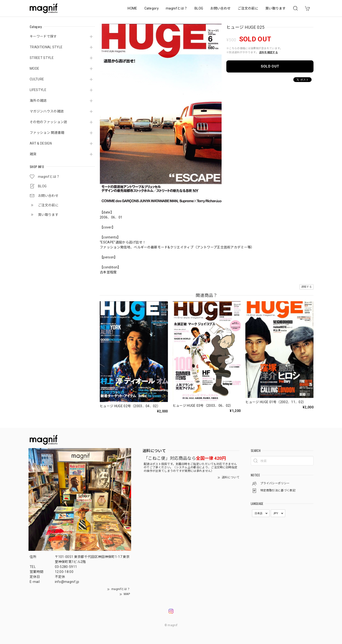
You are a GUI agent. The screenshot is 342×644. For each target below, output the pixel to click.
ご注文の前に (248, 8)
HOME (132, 8)
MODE (34, 68)
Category (152, 8)
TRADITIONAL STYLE (46, 47)
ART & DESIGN (41, 143)
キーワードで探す (43, 36)
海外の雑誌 (38, 101)
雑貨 (33, 154)
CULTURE (37, 79)
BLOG (199, 8)
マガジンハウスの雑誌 (47, 111)
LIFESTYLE (38, 90)
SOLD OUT (270, 66)
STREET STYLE (42, 58)
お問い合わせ (220, 8)
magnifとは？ (177, 8)
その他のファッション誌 (48, 122)
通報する (306, 287)
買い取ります (275, 8)
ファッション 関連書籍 (47, 133)
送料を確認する (268, 52)
